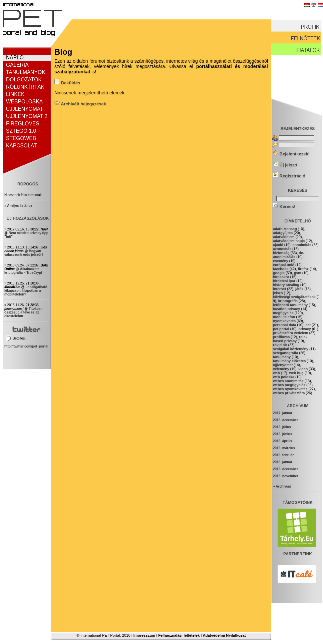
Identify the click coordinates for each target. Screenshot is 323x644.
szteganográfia (285, 353)
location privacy (286, 309)
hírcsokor (281, 277)
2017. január (283, 413)
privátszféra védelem (290, 333)
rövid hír (280, 345)
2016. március (284, 448)
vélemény (281, 369)
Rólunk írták (25, 87)
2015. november (286, 476)
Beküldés (67, 83)
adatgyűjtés (283, 233)
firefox (303, 269)
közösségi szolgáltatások (294, 297)
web (276, 373)
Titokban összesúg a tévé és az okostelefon (23, 312)
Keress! (284, 207)
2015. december (285, 469)
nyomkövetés (284, 321)
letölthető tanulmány (290, 305)
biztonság (281, 253)
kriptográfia (288, 301)
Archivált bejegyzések (80, 104)
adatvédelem (284, 237)
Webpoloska (24, 102)
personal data (284, 325)
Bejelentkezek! (291, 154)
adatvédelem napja (289, 241)
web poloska (284, 377)
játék (299, 289)
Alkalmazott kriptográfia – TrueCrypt (23, 271)
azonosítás (282, 249)
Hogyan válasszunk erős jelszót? (24, 253)
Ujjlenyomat (25, 109)
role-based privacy (290, 339)
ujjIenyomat (283, 365)
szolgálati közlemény (291, 349)
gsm (298, 273)
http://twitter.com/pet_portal (26, 346)
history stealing (286, 285)
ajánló (278, 245)
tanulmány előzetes (289, 361)
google (279, 273)
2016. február (283, 455)
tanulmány (282, 357)
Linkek (15, 94)
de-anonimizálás (289, 255)
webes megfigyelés (289, 385)
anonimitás (302, 245)
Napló (15, 58)
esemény (281, 261)
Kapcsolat (21, 146)
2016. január (283, 462)
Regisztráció (289, 176)
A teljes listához (20, 206)
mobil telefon (284, 317)
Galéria (17, 65)
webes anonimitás (288, 381)
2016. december (285, 420)
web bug (296, 373)
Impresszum (144, 635)
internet (279, 289)
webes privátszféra (289, 393)
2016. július (282, 427)
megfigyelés (283, 313)
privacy (304, 329)
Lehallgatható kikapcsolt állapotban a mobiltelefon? (26, 291)
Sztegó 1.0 (21, 131)
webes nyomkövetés (290, 389)
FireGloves (23, 124)
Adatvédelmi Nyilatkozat (224, 635)
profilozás (281, 337)
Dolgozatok (24, 80)
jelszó (278, 293)
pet (308, 325)
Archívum (283, 486)
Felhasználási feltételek (179, 635)
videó (303, 369)
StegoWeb (21, 138)
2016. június (282, 434)
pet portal (281, 329)
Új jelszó (285, 165)
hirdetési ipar (284, 281)
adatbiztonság (285, 229)
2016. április (282, 441)
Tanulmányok (26, 72)
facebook (281, 269)
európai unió (284, 265)
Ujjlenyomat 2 (27, 116)
